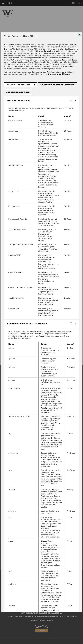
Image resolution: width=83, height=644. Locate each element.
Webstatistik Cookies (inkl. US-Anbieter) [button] (27, 324)
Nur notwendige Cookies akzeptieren (57, 85)
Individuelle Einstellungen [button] (19, 85)
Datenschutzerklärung (59, 74)
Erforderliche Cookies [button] (18, 100)
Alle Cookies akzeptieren (18, 92)
